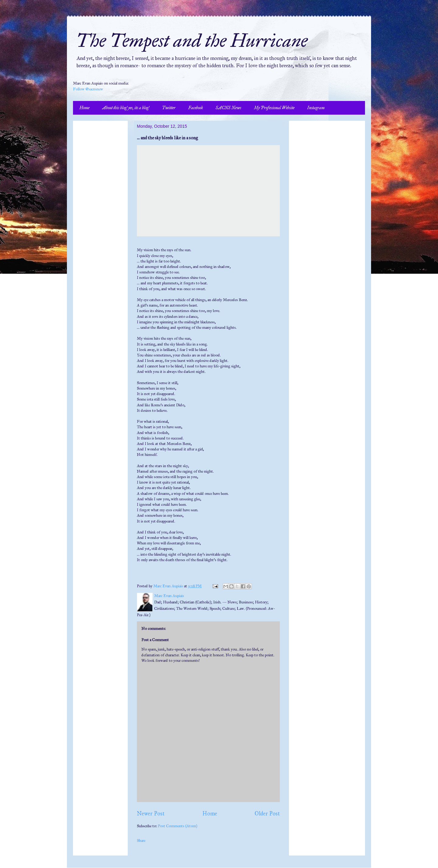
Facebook (196, 108)
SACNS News (228, 108)
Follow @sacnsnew (88, 89)
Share (141, 841)
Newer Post (151, 814)
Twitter (169, 108)
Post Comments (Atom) (178, 826)
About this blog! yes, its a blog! (126, 108)
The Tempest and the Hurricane (192, 41)
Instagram (316, 108)
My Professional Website (274, 108)
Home (84, 108)
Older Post (267, 814)
